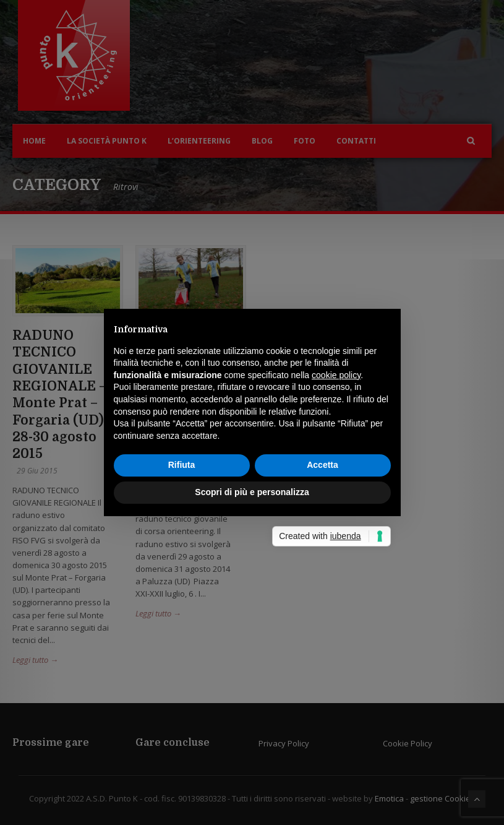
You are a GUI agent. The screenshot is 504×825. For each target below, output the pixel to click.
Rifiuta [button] (182, 465)
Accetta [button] (322, 465)
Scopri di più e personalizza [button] (252, 492)
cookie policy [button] (336, 375)
